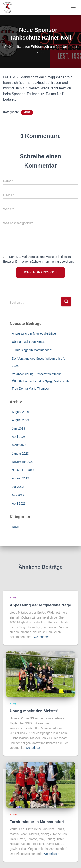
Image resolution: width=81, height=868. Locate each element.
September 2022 (23, 470)
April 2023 (19, 437)
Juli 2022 (18, 487)
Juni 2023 (18, 428)
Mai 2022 (18, 495)
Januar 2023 (20, 454)
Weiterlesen (41, 637)
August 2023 (20, 420)
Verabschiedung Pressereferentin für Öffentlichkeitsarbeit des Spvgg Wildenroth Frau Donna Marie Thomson (40, 381)
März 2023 (19, 445)
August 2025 (20, 412)
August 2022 (20, 478)
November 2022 (23, 462)
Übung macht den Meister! (30, 342)
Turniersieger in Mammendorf (32, 350)
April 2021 (19, 503)
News (27, 112)
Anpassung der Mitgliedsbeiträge (34, 333)
